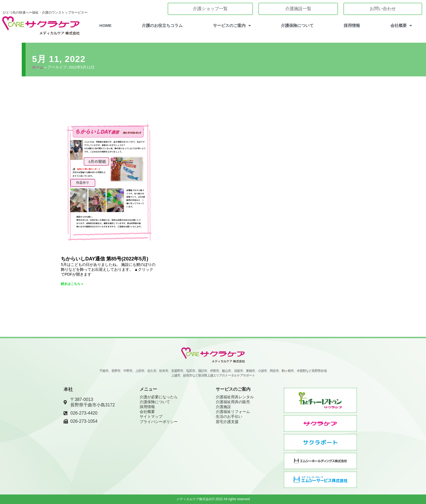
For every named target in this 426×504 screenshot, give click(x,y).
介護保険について (297, 25)
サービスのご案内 (232, 26)
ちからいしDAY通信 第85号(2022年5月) (104, 259)
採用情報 (352, 25)
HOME (106, 25)
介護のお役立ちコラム (162, 25)
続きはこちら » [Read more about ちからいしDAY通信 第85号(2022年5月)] (72, 284)
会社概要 (401, 26)
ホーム (38, 67)
